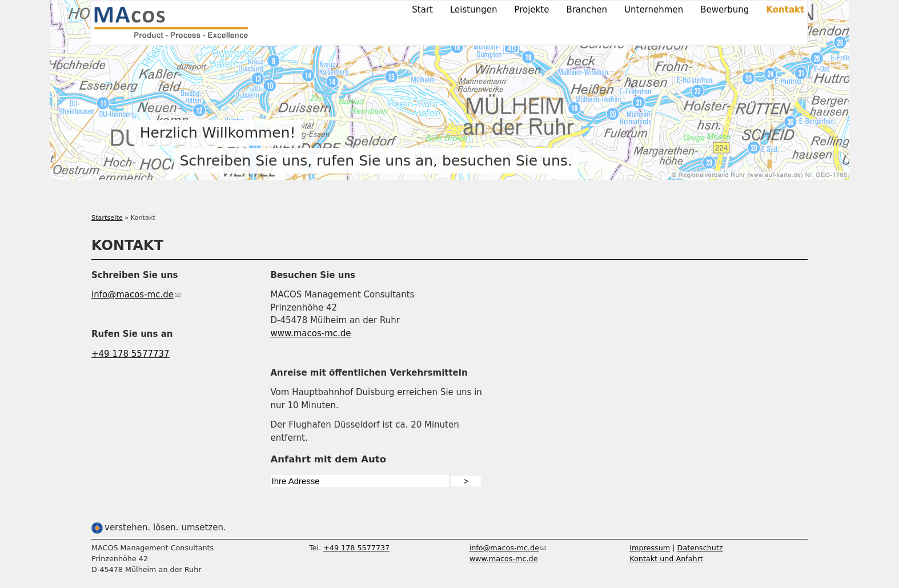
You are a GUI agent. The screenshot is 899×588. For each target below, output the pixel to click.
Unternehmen (654, 10)
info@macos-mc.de (136, 295)
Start (422, 10)
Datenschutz (700, 548)
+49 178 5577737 (131, 354)
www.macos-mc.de (311, 333)
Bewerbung (725, 10)
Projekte (531, 10)
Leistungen (473, 10)
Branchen (587, 10)
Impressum (650, 548)
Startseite (107, 218)
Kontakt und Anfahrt (666, 559)
